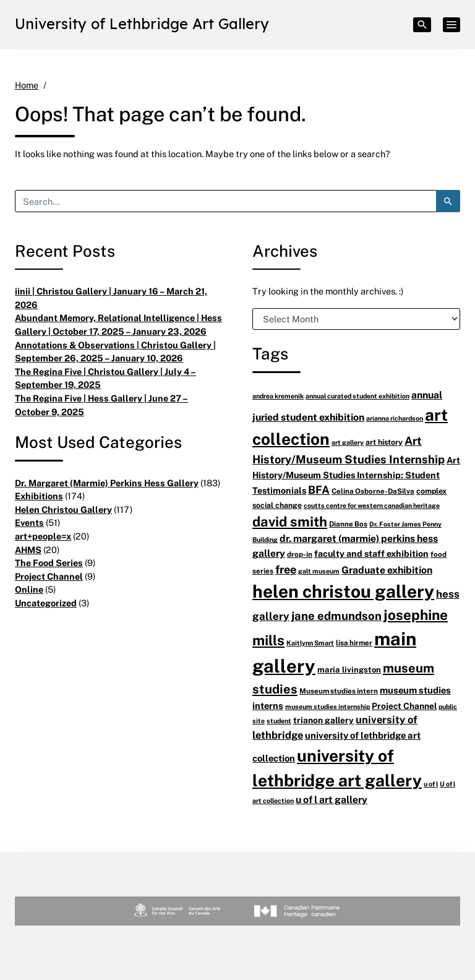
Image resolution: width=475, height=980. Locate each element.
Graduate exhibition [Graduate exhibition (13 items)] (387, 570)
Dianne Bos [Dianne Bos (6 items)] (348, 524)
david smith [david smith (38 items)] (290, 521)
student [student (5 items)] (279, 720)
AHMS (28, 550)
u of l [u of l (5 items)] (431, 784)
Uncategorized (46, 603)
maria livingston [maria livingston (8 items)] (349, 669)
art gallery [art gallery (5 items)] (348, 442)
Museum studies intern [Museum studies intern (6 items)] (339, 691)
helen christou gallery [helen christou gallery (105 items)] (343, 591)
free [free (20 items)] (286, 569)
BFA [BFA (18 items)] (319, 489)
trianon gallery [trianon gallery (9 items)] (323, 720)
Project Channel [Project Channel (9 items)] (404, 706)
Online (29, 589)
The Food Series (49, 563)
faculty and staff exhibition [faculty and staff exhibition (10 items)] (371, 553)
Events (29, 522)
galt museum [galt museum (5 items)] (319, 571)
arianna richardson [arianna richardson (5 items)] (395, 418)
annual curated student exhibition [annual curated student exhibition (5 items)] (357, 396)
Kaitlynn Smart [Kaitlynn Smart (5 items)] (310, 643)
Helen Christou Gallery (63, 509)
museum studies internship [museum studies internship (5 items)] (327, 706)
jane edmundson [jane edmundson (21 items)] (336, 615)
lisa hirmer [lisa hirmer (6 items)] (354, 643)
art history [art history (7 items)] (384, 442)
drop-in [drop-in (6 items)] (300, 554)
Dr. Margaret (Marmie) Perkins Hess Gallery (107, 483)
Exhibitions (39, 496)
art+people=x (43, 536)
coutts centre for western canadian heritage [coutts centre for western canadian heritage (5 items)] (372, 505)
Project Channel (49, 576)
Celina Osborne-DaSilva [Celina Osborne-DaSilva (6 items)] (373, 491)
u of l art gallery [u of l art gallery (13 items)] (332, 799)
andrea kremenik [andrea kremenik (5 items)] (278, 396)
